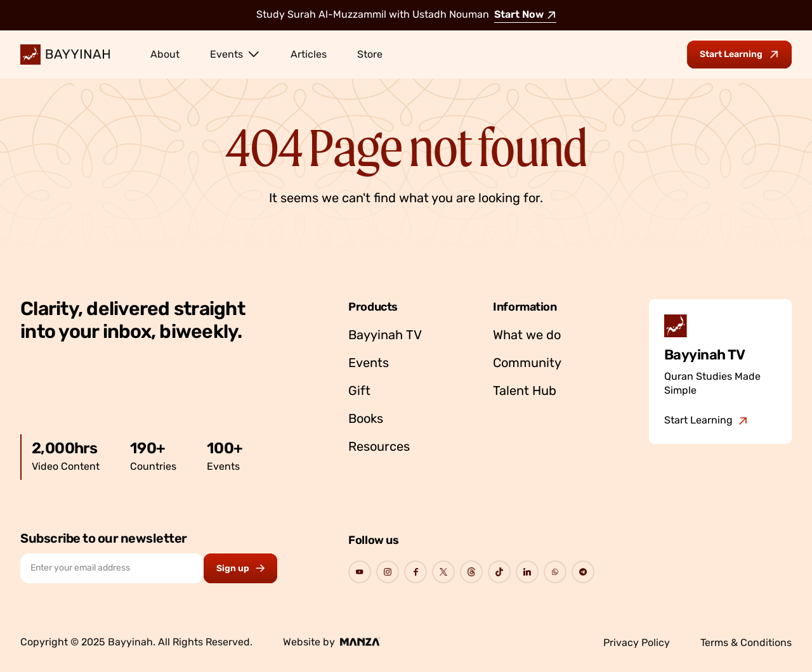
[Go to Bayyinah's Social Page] (360, 572)
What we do (527, 336)
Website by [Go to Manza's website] (331, 643)
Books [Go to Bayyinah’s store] (366, 420)
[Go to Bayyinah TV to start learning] (739, 55)
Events (235, 54)
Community (527, 364)
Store (370, 55)
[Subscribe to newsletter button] (240, 568)
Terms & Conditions (746, 643)
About (165, 55)
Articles (309, 55)
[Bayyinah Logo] (65, 55)
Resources (379, 448)
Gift (359, 392)
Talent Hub (525, 392)
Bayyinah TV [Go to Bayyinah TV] (385, 336)
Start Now (525, 15)
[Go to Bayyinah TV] (706, 421)
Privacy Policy (637, 643)
